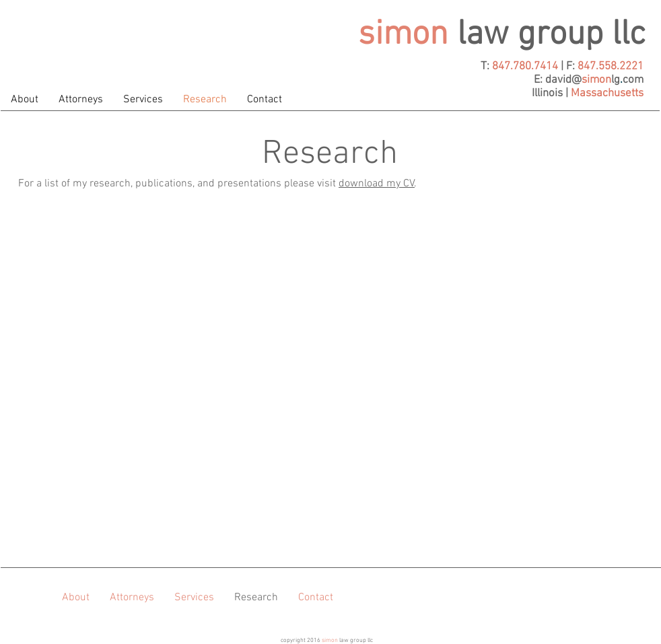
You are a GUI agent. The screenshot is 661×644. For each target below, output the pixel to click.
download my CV (377, 184)
